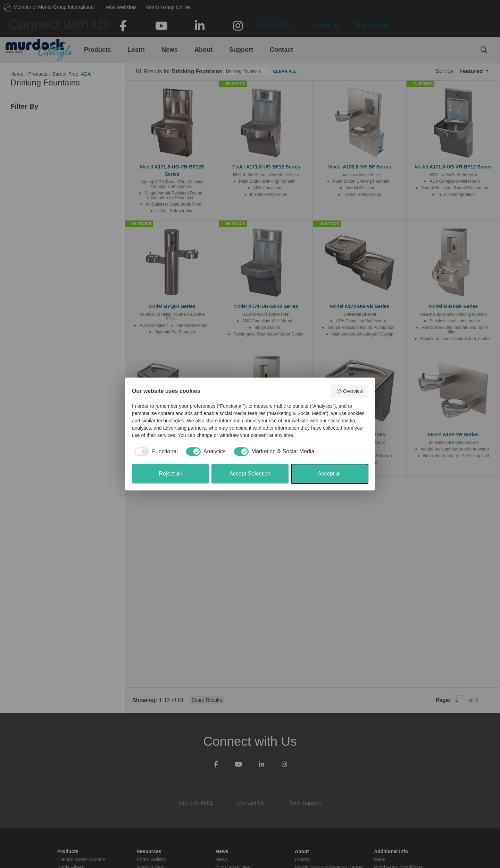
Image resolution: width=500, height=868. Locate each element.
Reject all (170, 474)
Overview (350, 391)
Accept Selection (250, 474)
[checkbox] (155, 452)
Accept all (330, 474)
